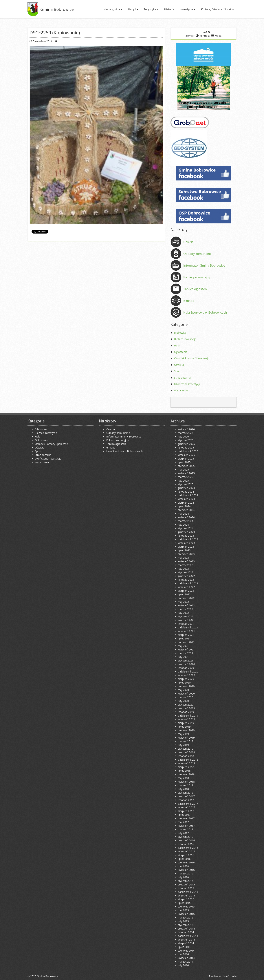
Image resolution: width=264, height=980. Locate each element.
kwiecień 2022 (186, 605)
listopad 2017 (186, 800)
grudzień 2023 (186, 532)
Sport (177, 371)
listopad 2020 (186, 668)
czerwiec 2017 (186, 818)
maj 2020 (183, 690)
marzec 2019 (185, 741)
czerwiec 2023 (186, 554)
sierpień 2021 (186, 635)
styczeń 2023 (186, 572)
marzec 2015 (185, 917)
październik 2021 (188, 627)
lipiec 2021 (184, 638)
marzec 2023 (185, 565)
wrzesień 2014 (186, 940)
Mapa (216, 36)
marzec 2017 (185, 829)
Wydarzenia (181, 390)
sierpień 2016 (186, 855)
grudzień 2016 (186, 840)
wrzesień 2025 (186, 455)
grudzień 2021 (186, 620)
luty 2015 (183, 921)
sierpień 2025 (186, 459)
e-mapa (189, 301)
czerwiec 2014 (186, 951)
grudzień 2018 (186, 752)
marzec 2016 (185, 873)
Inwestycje (188, 9)
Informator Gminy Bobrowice (204, 265)
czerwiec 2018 (186, 774)
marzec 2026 (185, 433)
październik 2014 (188, 936)
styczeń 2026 (186, 440)
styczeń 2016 (186, 881)
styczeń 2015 (186, 925)
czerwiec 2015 (186, 906)
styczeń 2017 (186, 837)
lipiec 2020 (184, 682)
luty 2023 (183, 569)
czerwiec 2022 (186, 598)
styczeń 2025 (186, 484)
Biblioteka (180, 333)
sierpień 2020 (186, 679)
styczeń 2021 (186, 660)
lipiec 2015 (184, 903)
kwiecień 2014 (186, 958)
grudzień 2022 (186, 576)
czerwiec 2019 (186, 730)
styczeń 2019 (186, 749)
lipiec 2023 (184, 550)
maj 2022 (183, 602)
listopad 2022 (186, 580)
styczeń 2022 (186, 616)
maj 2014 (183, 954)
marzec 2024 (185, 521)
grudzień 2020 (186, 664)
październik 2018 (188, 760)
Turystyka (151, 9)
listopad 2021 (186, 624)
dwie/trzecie (229, 976)
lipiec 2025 (184, 462)
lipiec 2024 (184, 506)
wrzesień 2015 (186, 895)
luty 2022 (183, 613)
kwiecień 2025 (186, 473)
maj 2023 (183, 558)
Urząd (133, 9)
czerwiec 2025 (186, 466)
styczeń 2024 (186, 528)
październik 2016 (188, 848)
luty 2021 (183, 657)
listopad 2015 (186, 888)
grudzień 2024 (186, 488)
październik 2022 (188, 583)
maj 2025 (183, 470)
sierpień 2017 (186, 811)
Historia (169, 9)
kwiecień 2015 (186, 914)
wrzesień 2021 (186, 631)
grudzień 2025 (186, 444)
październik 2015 (188, 892)
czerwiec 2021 (186, 642)
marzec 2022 (185, 609)
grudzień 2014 (186, 929)
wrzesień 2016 (186, 851)
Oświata (179, 365)
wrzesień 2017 (186, 807)
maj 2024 (183, 514)
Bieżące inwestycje (185, 339)
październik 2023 (188, 539)
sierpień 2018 (186, 767)
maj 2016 (183, 866)
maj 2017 (183, 822)
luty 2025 (183, 481)
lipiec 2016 (184, 859)
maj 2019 (183, 734)
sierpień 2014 (186, 943)
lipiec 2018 (184, 771)
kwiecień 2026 (186, 429)
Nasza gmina (113, 9)
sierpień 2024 (186, 503)
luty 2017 (183, 833)
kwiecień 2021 (186, 649)
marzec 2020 (185, 697)
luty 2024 (183, 525)
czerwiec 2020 (186, 686)
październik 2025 (188, 451)
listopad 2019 (186, 712)
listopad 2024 (186, 492)
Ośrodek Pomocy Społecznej (191, 358)
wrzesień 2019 (186, 719)
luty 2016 (183, 877)
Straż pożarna (182, 378)
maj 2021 (183, 646)
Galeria (188, 242)
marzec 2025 (185, 477)
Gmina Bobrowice (57, 9)
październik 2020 (188, 671)
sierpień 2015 (186, 899)
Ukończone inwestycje (187, 384)
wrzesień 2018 (186, 763)
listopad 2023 (186, 536)
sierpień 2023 (186, 547)
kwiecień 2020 (186, 694)
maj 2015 (183, 910)
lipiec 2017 (184, 815)
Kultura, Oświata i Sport (217, 9)
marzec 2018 (185, 785)
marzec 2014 (185, 962)
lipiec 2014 (184, 947)
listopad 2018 (186, 756)
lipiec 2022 (184, 594)
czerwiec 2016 (186, 862)
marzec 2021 (185, 653)
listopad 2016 (186, 844)
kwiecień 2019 (186, 738)
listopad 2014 (186, 932)
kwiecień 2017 (186, 826)
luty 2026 (183, 436)
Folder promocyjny (197, 277)
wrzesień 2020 (186, 675)
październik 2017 (188, 804)
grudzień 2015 (186, 884)
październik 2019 (188, 716)
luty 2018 (183, 789)
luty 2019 (183, 745)
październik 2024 (188, 495)
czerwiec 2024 (186, 510)
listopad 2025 (186, 447)
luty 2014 (183, 965)
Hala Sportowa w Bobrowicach (205, 312)
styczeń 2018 (186, 793)
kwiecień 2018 (186, 782)
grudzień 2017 (186, 796)
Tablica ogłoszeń (195, 289)
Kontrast (203, 36)
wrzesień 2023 (186, 543)
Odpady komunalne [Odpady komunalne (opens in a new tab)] (197, 254)
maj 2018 (183, 778)
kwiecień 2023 (186, 561)
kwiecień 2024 (186, 517)
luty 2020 (183, 701)
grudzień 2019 (186, 708)
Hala (177, 345)
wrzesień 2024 (186, 499)
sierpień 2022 (186, 591)
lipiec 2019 (184, 727)
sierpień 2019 (186, 723)
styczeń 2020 (186, 705)
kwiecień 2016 (186, 870)
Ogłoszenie (181, 352)
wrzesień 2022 (186, 587)
